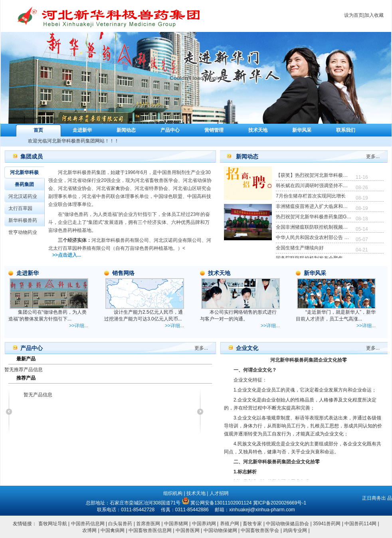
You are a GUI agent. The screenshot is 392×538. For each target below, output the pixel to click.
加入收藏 (374, 15)
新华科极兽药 (23, 220)
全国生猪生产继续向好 (300, 248)
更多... (373, 156)
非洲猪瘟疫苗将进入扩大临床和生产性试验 (314, 206)
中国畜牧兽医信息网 (150, 530)
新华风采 (302, 130)
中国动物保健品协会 (287, 524)
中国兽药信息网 (88, 524)
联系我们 (346, 130)
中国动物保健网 (221, 530)
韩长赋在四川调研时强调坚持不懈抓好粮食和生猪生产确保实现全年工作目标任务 (314, 186)
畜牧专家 (252, 524)
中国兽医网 (188, 530)
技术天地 (258, 130)
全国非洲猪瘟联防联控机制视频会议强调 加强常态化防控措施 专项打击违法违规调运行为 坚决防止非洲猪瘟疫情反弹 (314, 227)
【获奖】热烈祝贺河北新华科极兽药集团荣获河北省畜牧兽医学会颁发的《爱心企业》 (314, 175)
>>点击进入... (67, 255)
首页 (38, 130)
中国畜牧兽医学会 (260, 530)
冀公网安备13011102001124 (221, 503)
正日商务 (372, 498)
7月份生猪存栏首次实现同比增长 (311, 196)
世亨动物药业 (23, 232)
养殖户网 (230, 524)
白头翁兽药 (120, 524)
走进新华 (82, 130)
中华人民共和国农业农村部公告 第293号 (314, 237)
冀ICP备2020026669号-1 (280, 503)
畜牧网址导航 (53, 524)
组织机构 (173, 493)
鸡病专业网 (295, 530)
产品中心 (170, 130)
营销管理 (214, 130)
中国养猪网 (176, 524)
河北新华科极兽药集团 (24, 178)
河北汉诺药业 (23, 196)
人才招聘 (219, 493)
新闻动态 (126, 130)
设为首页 (354, 15)
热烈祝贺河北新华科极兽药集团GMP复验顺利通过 (314, 217)
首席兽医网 (148, 524)
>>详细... (79, 326)
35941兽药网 (327, 524)
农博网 (90, 530)
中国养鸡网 (204, 524)
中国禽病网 (113, 530)
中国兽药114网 (360, 524)
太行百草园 (20, 208)
